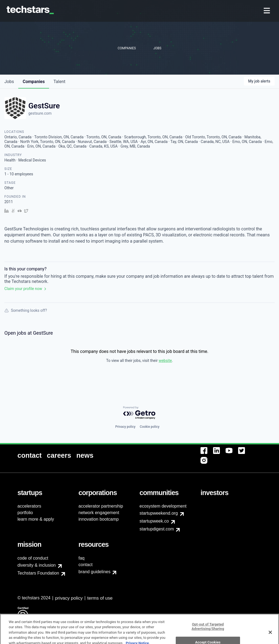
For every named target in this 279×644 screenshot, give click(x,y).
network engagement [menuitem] (99, 513)
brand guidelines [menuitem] (94, 572)
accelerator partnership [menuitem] (101, 506)
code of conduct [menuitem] (33, 558)
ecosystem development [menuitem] (163, 506)
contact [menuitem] (86, 565)
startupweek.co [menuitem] (154, 521)
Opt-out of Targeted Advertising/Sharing (208, 636)
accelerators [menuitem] (29, 506)
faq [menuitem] (81, 558)
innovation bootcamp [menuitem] (99, 519)
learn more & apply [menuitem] (36, 519)
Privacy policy (125, 427)
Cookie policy (150, 427)
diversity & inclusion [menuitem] (37, 565)
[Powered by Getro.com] (139, 413)
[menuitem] (267, 11)
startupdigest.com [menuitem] (157, 529)
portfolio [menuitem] (25, 513)
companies (34, 82)
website (165, 361)
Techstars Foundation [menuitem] (38, 573)
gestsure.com (40, 113)
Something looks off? (26, 310)
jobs (9, 82)
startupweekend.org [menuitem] (159, 513)
